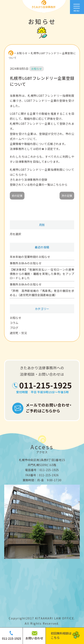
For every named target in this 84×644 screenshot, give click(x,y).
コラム (14, 323)
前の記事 (17, 196)
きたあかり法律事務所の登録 (29, 180)
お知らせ (16, 318)
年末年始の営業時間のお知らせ (30, 257)
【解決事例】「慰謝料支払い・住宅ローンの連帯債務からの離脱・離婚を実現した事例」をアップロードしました (42, 274)
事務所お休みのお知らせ (26, 263)
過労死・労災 (18, 333)
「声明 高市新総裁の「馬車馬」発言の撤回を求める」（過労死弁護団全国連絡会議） (42, 293)
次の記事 (67, 196)
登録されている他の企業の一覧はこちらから (39, 185)
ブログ (14, 328)
